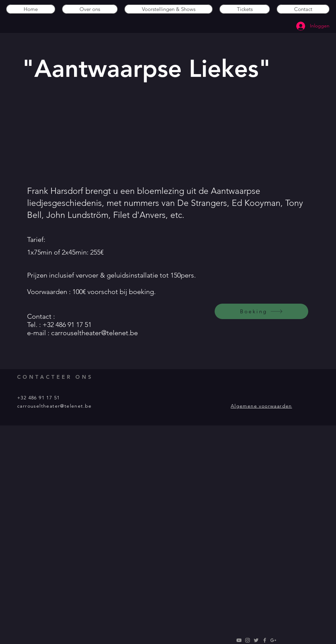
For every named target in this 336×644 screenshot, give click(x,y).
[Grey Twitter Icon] (256, 640)
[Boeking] (261, 311)
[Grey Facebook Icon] (265, 640)
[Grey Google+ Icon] (273, 640)
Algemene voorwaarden (261, 406)
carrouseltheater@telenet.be (94, 333)
